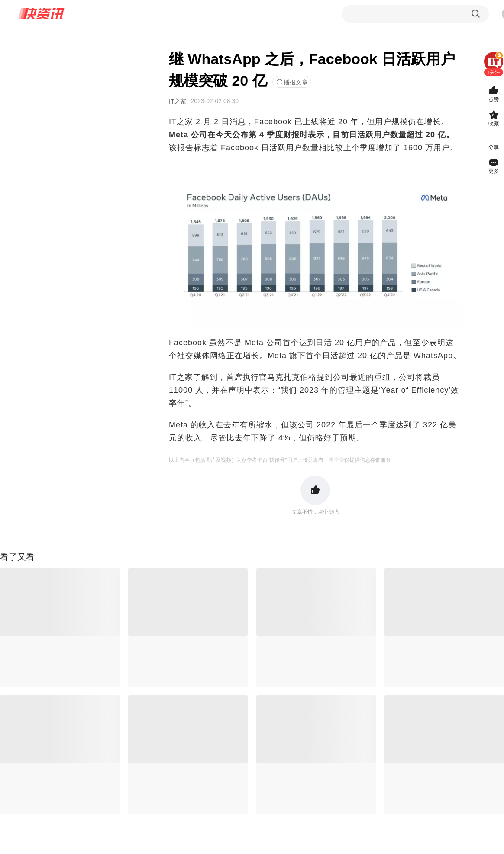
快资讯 (42, 14)
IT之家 (178, 101)
